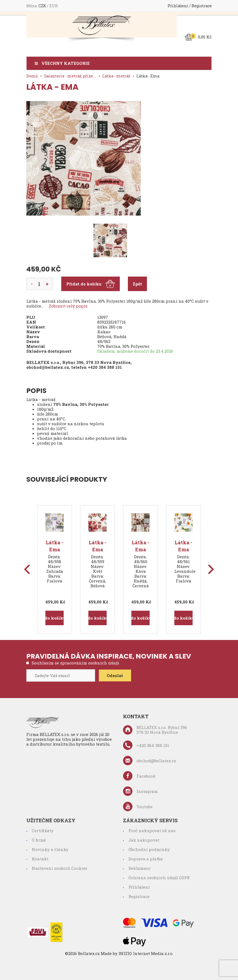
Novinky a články (50, 849)
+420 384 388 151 (105, 367)
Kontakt (40, 859)
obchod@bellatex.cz (48, 367)
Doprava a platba (146, 859)
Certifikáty (43, 831)
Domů (32, 76)
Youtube (138, 806)
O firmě (39, 840)
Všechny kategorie (66, 63)
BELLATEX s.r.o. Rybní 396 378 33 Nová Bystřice (155, 730)
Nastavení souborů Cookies (59, 868)
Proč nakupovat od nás (152, 831)
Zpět (137, 284)
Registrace (202, 6)
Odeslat (115, 675)
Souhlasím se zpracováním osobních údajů (75, 663)
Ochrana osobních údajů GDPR (159, 878)
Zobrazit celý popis (68, 306)
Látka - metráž (116, 76)
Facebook (139, 776)
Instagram (140, 791)
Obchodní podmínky (149, 849)
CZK (43, 6)
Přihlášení (178, 6)
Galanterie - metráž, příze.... (70, 76)
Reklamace (139, 868)
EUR (54, 6)
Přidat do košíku (91, 284)
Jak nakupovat (144, 840)
